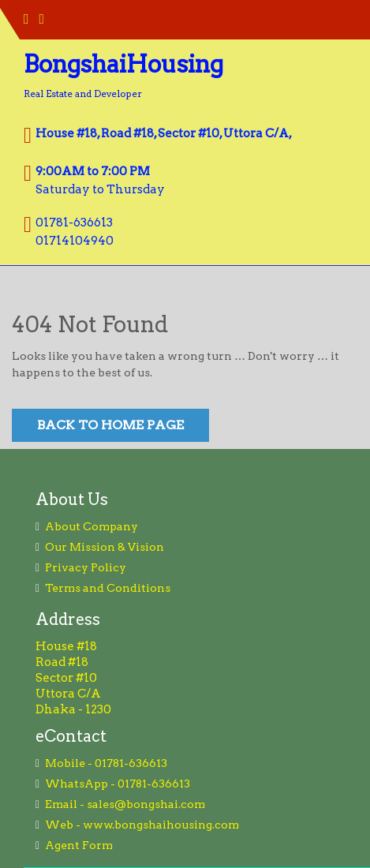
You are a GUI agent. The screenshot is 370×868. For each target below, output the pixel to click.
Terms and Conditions (108, 588)
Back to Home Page (110, 425)
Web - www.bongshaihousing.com (142, 825)
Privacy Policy (86, 567)
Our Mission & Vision (105, 547)
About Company (92, 526)
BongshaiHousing (123, 64)
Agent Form (79, 845)
